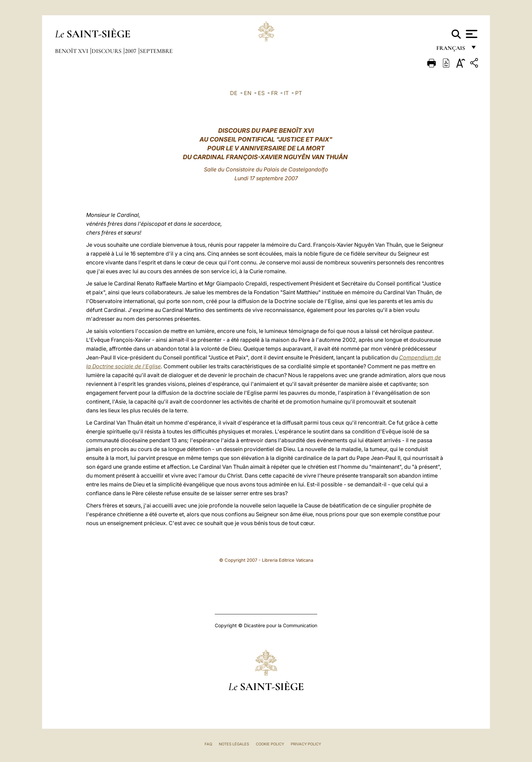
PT (299, 93)
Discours (107, 51)
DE (234, 93)
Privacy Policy (306, 744)
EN (248, 93)
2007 (131, 51)
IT (286, 93)
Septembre (156, 51)
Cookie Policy (270, 744)
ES (261, 93)
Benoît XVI (72, 51)
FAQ (208, 744)
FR (274, 93)
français (451, 50)
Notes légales (234, 744)
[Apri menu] (471, 34)
